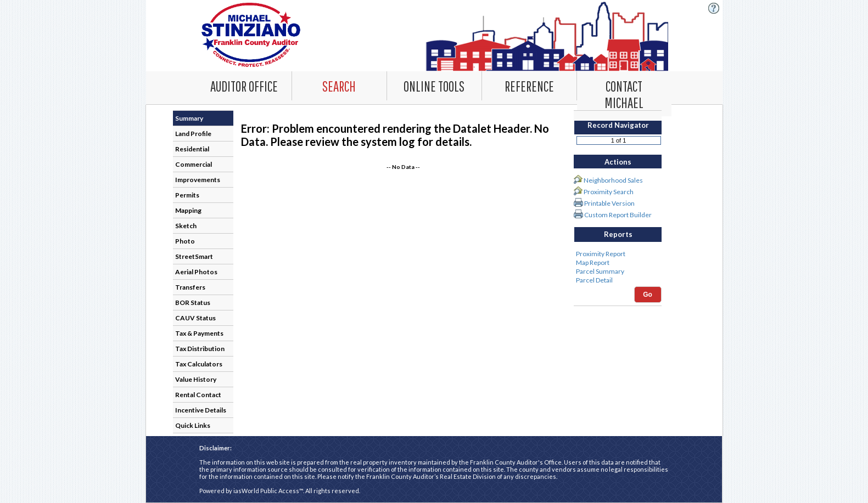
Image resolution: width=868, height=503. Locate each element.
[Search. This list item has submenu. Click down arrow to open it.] (339, 86)
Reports (618, 234)
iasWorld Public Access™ (268, 491)
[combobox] (340, 86)
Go (648, 295)
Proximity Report (618, 254)
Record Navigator (618, 125)
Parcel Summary (618, 272)
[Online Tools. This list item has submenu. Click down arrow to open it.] (434, 86)
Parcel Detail (618, 280)
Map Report (618, 263)
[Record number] (619, 140)
